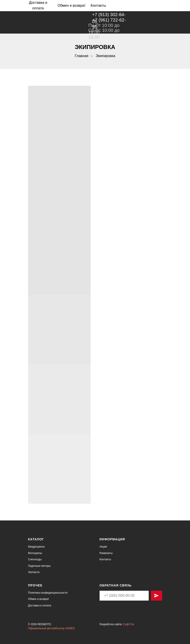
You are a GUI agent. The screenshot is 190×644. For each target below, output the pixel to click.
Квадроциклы (37, 547)
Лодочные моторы (39, 566)
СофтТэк (128, 624)
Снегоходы (35, 559)
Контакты (105, 559)
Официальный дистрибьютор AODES (51, 628)
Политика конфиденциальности (48, 593)
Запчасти (34, 572)
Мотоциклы (35, 553)
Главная (82, 56)
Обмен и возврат (39, 599)
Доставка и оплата (40, 605)
